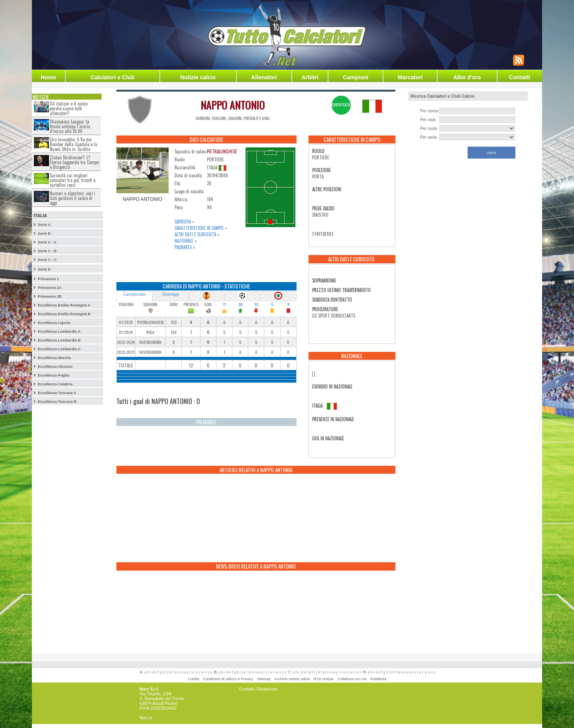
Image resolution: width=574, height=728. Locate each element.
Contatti (520, 77)
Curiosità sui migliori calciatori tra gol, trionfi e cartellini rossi (73, 180)
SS (256, 304)
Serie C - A (47, 242)
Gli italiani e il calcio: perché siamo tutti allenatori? (69, 108)
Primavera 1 (48, 279)
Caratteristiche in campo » (201, 228)
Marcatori (410, 77)
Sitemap (264, 679)
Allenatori (264, 77)
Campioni (356, 77)
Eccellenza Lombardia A (59, 332)
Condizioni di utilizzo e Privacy (228, 679)
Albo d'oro (467, 77)
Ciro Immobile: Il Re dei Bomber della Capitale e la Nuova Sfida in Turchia (74, 144)
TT (224, 304)
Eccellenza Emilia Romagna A (64, 305)
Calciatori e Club (112, 77)
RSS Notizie (324, 679)
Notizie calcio (198, 77)
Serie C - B (47, 251)
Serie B (44, 234)
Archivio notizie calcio (292, 679)
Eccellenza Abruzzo (55, 367)
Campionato (134, 294)
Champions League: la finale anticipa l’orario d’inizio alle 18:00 (70, 126)
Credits (194, 679)
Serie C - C (47, 260)
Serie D (44, 269)
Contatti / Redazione (258, 689)
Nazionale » (186, 241)
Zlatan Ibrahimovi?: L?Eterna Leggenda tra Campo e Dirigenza (74, 162)
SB (240, 304)
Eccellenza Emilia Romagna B (64, 314)
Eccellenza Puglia (53, 375)
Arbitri (310, 77)
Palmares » (185, 247)
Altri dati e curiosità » (197, 234)
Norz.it (146, 718)
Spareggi (170, 294)
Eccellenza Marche (54, 358)
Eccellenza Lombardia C (59, 349)
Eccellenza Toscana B (57, 402)
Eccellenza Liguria (54, 323)
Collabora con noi (352, 679)
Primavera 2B (50, 296)
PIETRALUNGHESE (222, 151)
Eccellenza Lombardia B (59, 340)
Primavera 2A (50, 288)
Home (48, 77)
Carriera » (185, 222)
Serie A (44, 225)
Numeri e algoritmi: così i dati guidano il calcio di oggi (73, 198)
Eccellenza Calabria (55, 384)
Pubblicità (378, 679)
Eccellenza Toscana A (57, 393)
